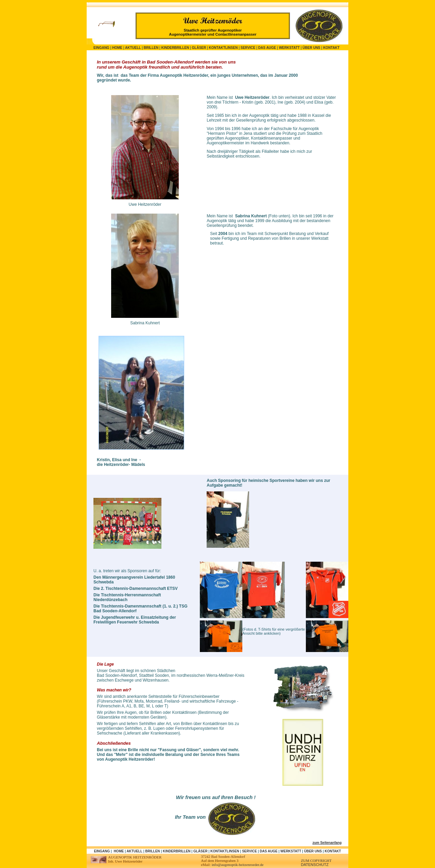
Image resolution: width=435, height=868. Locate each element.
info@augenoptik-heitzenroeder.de (238, 865)
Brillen (151, 48)
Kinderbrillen (175, 48)
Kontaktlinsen (223, 48)
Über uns (311, 48)
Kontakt (331, 48)
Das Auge (267, 48)
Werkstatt (289, 48)
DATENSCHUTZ (315, 865)
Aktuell (133, 48)
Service (248, 48)
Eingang (101, 48)
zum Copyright (316, 861)
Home (117, 48)
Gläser (199, 48)
